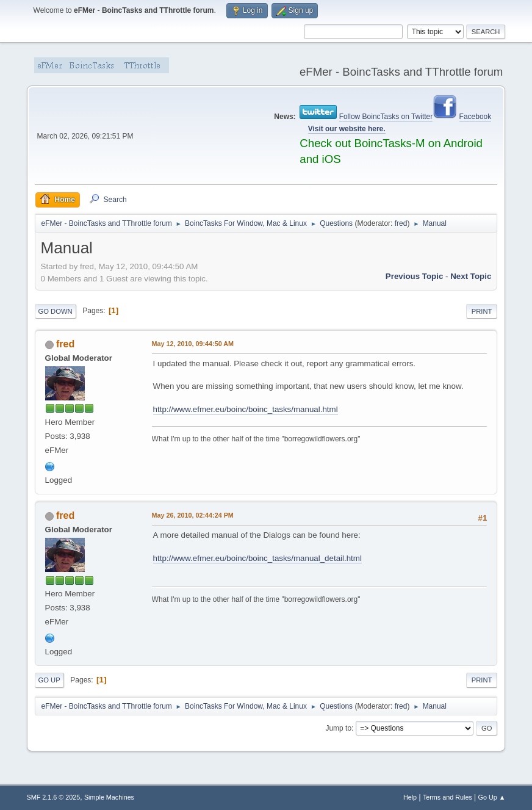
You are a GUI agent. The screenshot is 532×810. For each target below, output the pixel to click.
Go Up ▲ (492, 797)
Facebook (476, 117)
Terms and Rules (448, 797)
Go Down (56, 311)
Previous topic (415, 276)
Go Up (49, 680)
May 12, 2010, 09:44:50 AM (193, 344)
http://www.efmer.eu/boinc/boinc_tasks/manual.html (246, 409)
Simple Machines (109, 797)
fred (401, 223)
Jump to (338, 728)
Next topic (471, 276)
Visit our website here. (347, 129)
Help (410, 797)
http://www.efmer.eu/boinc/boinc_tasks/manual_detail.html (257, 558)
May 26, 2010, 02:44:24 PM (193, 515)
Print (482, 311)
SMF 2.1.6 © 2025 (54, 797)
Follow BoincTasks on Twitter (386, 117)
